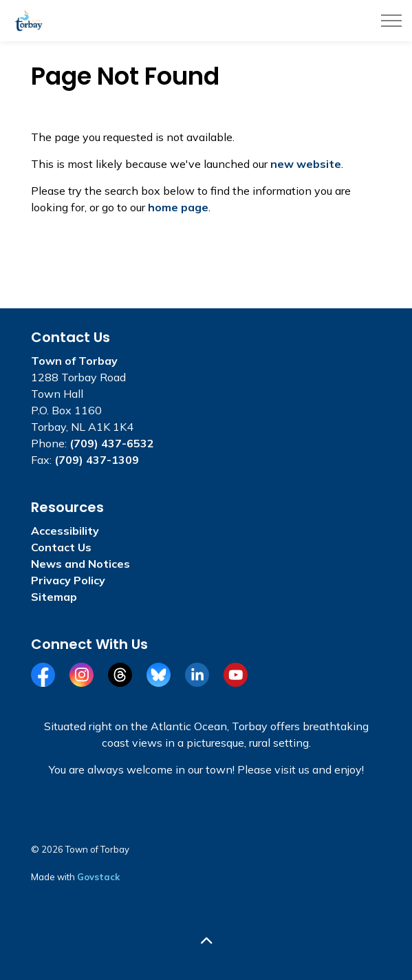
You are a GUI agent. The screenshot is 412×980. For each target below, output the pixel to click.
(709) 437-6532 (112, 443)
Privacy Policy (68, 580)
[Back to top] (206, 940)
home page (178, 207)
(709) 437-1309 (97, 460)
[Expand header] (391, 21)
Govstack (98, 877)
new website (306, 164)
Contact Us (61, 547)
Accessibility (65, 531)
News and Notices (80, 564)
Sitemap (54, 597)
